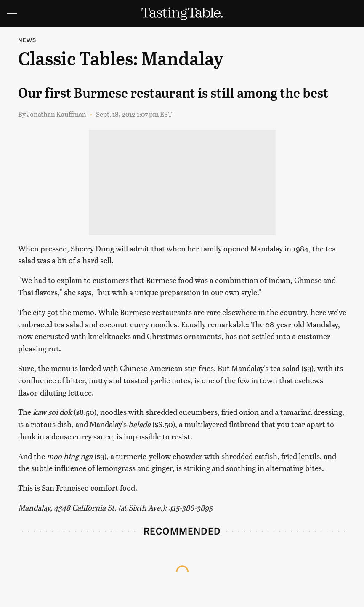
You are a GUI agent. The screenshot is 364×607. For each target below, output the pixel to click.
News (27, 40)
